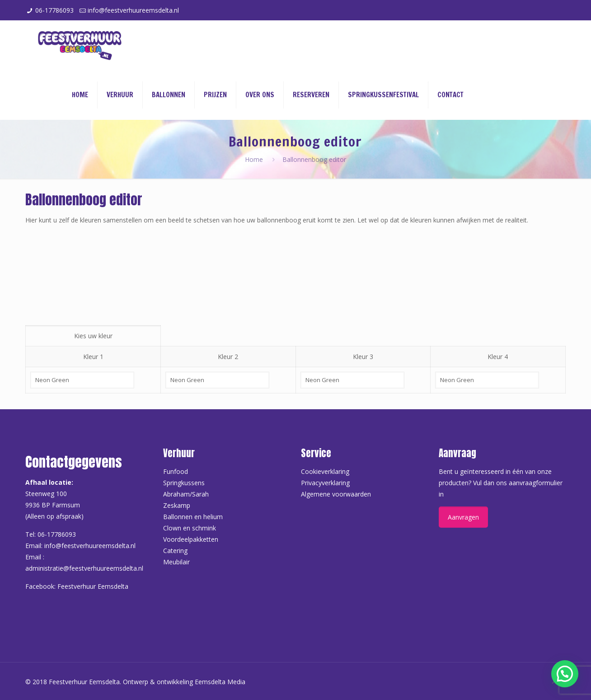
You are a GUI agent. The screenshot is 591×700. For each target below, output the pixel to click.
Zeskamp (177, 505)
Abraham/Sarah (186, 494)
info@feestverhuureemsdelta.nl (133, 10)
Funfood (176, 471)
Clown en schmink (190, 528)
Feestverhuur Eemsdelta (93, 586)
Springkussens (184, 483)
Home (254, 159)
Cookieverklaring (325, 471)
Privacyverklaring (325, 483)
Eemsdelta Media (220, 682)
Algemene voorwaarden (336, 494)
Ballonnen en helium (193, 517)
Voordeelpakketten (191, 539)
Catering (175, 551)
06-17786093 (54, 10)
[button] (565, 674)
